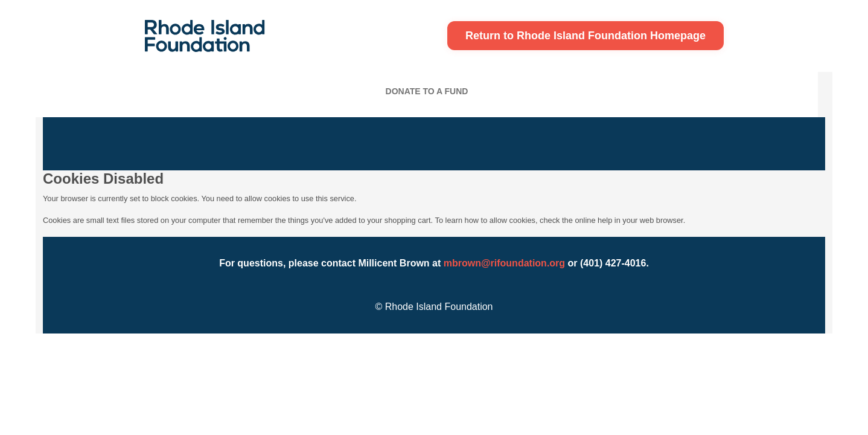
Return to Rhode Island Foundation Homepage (586, 36)
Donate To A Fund (427, 91)
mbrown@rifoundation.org (504, 263)
